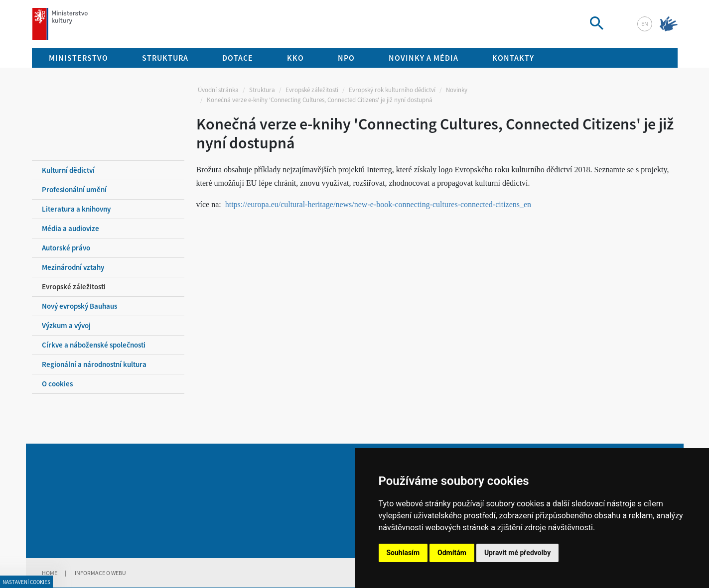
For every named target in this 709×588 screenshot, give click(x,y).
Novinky (457, 90)
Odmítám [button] (452, 553)
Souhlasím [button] (403, 553)
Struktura (262, 90)
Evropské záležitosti (312, 90)
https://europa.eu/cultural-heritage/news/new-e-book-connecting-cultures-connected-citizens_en (378, 204)
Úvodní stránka (218, 90)
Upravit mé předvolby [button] (517, 553)
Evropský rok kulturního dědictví (392, 90)
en (645, 24)
